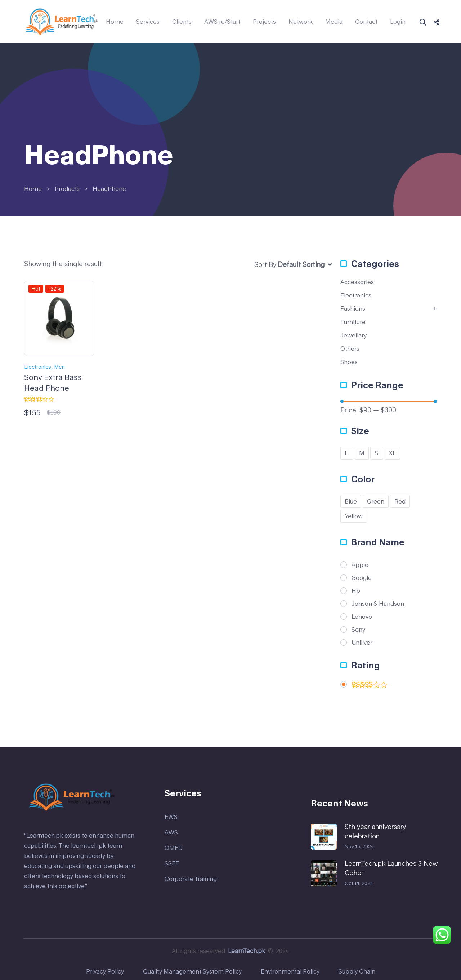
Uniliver (362, 643)
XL (392, 453)
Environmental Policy (290, 971)
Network (301, 22)
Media (334, 22)
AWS (171, 832)
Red (400, 501)
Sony (358, 630)
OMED (174, 848)
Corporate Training (191, 879)
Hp (356, 591)
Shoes (349, 362)
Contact (366, 22)
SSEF (172, 863)
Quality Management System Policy (192, 971)
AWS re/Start (222, 22)
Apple (360, 565)
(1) (370, 686)
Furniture (353, 322)
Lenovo (362, 617)
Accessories (357, 282)
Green (376, 501)
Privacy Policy (105, 971)
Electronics (38, 367)
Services (148, 22)
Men (59, 367)
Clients (182, 22)
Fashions (353, 308)
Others (350, 348)
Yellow (354, 516)
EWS (171, 817)
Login (398, 22)
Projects (264, 22)
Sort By (265, 264)
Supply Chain (357, 971)
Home (115, 22)
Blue (351, 501)
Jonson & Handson (378, 604)
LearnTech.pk (247, 951)
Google (362, 578)
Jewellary (353, 335)
